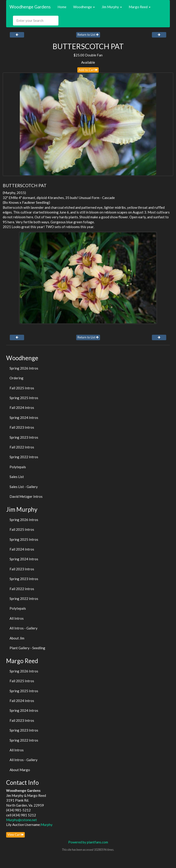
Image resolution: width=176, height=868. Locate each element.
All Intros (17, 618)
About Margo (20, 770)
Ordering (16, 378)
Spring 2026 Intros (24, 368)
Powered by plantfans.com (88, 842)
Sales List (17, 477)
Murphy (47, 825)
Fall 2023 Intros (22, 427)
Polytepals (18, 467)
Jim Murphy (112, 7)
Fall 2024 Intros (22, 408)
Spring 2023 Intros (24, 437)
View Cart (15, 835)
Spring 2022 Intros (24, 457)
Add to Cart (88, 70)
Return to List (88, 35)
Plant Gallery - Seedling (27, 648)
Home (62, 7)
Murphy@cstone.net (21, 820)
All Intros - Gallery (24, 628)
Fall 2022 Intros (22, 447)
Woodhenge (84, 7)
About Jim (17, 638)
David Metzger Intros (26, 496)
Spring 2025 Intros (24, 398)
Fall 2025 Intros (22, 388)
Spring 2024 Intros (24, 418)
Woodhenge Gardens (30, 7)
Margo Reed (140, 7)
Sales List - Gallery (24, 487)
